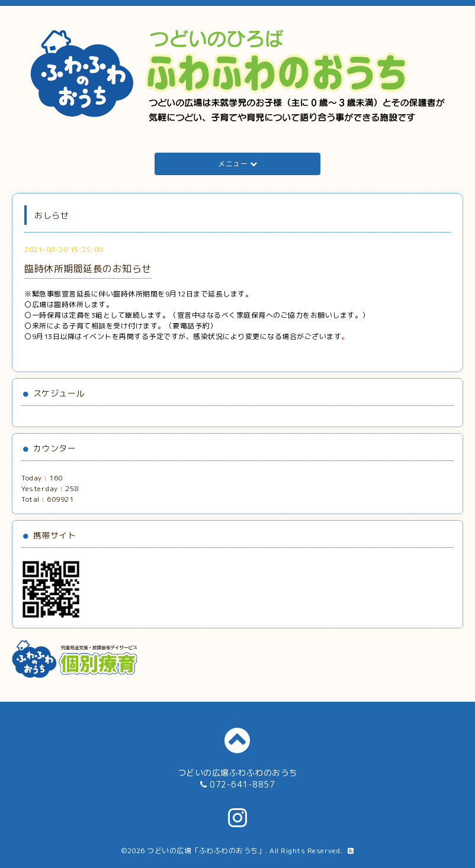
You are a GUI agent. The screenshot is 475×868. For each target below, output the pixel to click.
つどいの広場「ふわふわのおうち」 (206, 851)
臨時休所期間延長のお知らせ (88, 269)
